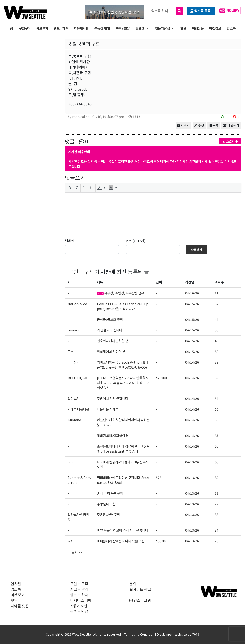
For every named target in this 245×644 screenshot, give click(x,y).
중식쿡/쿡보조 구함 (110, 319)
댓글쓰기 (230, 141)
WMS (196, 634)
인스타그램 (140, 600)
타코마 (72, 462)
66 (217, 446)
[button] (69, 188)
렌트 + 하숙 (79, 595)
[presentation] (69, 188)
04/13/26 (192, 462)
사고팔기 (42, 28)
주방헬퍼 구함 (106, 504)
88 (217, 493)
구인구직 (25, 28)
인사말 (16, 584)
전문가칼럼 (162, 28)
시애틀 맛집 (20, 606)
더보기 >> (75, 552)
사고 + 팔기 (79, 589)
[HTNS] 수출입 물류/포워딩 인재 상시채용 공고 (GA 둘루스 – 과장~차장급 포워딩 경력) (123, 383)
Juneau (73, 330)
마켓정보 (215, 28)
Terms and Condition (139, 634)
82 (217, 477)
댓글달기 (196, 250)
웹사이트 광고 (140, 589)
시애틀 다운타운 (78, 409)
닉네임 (69, 241)
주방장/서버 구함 (108, 514)
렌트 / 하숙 (61, 28)
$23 (159, 477)
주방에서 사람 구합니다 (113, 398)
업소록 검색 (167, 11)
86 (217, 514)
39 (217, 362)
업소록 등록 (201, 11)
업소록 (231, 28)
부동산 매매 (102, 28)
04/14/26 (192, 362)
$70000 (161, 378)
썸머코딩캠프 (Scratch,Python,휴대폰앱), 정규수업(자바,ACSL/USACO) (123, 365)
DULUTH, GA (77, 378)
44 (217, 319)
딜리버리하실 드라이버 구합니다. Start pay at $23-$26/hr (123, 480)
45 (217, 341)
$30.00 (161, 541)
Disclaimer (165, 634)
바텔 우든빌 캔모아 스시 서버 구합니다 (122, 530)
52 (217, 378)
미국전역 (74, 362)
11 (217, 293)
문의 (133, 584)
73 (217, 541)
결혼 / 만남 (123, 28)
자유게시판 (81, 28)
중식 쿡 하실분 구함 (110, 493)
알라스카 (74, 398)
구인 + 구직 (81, 272)
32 (217, 304)
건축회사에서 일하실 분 (113, 341)
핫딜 (183, 28)
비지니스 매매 (81, 600)
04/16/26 (192, 293)
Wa (70, 541)
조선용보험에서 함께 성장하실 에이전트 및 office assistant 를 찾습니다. (123, 449)
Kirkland (74, 420)
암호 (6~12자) (136, 241)
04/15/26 (192, 304)
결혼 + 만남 (79, 611)
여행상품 (198, 28)
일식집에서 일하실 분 (111, 351)
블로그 (140, 28)
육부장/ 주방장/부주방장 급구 (121, 293)
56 (217, 409)
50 (217, 351)
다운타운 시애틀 (108, 409)
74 (217, 530)
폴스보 (72, 351)
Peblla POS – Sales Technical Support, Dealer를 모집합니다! (123, 306)
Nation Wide (77, 304)
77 (217, 504)
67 (217, 435)
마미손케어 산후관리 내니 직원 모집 (121, 541)
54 (217, 398)
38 (217, 330)
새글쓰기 (231, 125)
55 (217, 420)
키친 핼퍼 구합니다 (110, 330)
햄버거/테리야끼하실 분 (113, 435)
